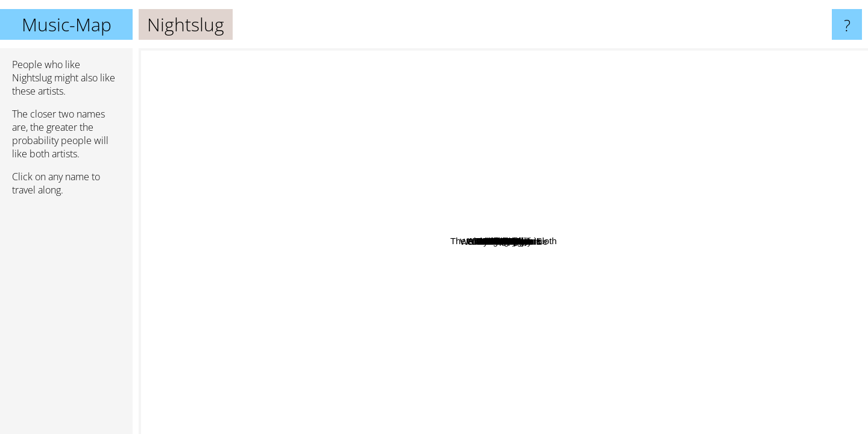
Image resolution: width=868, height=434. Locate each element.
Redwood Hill (396, 171)
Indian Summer (230, 424)
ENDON (288, 165)
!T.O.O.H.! (727, 235)
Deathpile (434, 273)
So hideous (751, 319)
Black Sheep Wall (493, 299)
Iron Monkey (663, 253)
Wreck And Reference (819, 324)
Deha (635, 171)
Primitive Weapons (507, 388)
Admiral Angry (452, 304)
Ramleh (253, 93)
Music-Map (67, 24)
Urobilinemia (651, 122)
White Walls (642, 205)
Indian (643, 281)
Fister (410, 230)
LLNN (401, 307)
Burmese (597, 279)
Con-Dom (476, 97)
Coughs (540, 285)
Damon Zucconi (733, 149)
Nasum (562, 56)
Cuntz (535, 270)
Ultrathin (211, 194)
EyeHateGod (640, 426)
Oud (666, 312)
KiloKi (375, 335)
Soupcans (393, 135)
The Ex (158, 222)
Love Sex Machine (495, 265)
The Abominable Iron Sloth (485, 237)
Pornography (500, 199)
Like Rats (259, 256)
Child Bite (574, 266)
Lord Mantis (792, 204)
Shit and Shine (744, 134)
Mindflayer (602, 407)
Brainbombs (498, 282)
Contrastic (238, 278)
